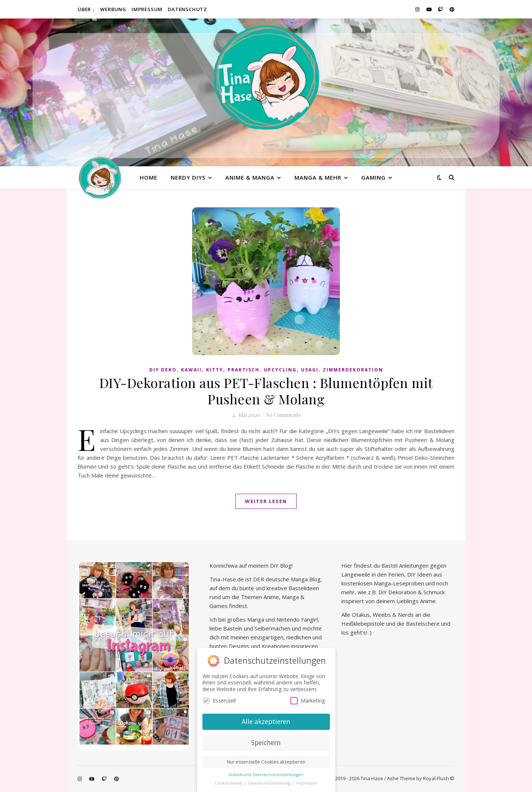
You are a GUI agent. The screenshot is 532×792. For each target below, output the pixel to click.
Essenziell (219, 700)
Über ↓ (86, 9)
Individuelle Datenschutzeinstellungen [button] (266, 774)
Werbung (113, 9)
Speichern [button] (266, 742)
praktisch (243, 370)
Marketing (308, 700)
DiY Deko (163, 370)
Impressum (147, 9)
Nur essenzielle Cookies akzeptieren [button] (266, 761)
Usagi (310, 370)
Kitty (215, 370)
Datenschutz (187, 9)
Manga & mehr (318, 177)
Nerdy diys (188, 177)
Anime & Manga (250, 177)
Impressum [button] (307, 782)
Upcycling (280, 370)
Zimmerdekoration (353, 370)
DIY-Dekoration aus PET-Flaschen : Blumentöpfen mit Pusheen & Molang (266, 391)
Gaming (374, 177)
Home (149, 177)
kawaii (191, 370)
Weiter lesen (266, 501)
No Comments (283, 415)
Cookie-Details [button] (229, 782)
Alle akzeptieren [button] (266, 721)
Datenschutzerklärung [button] (270, 782)
